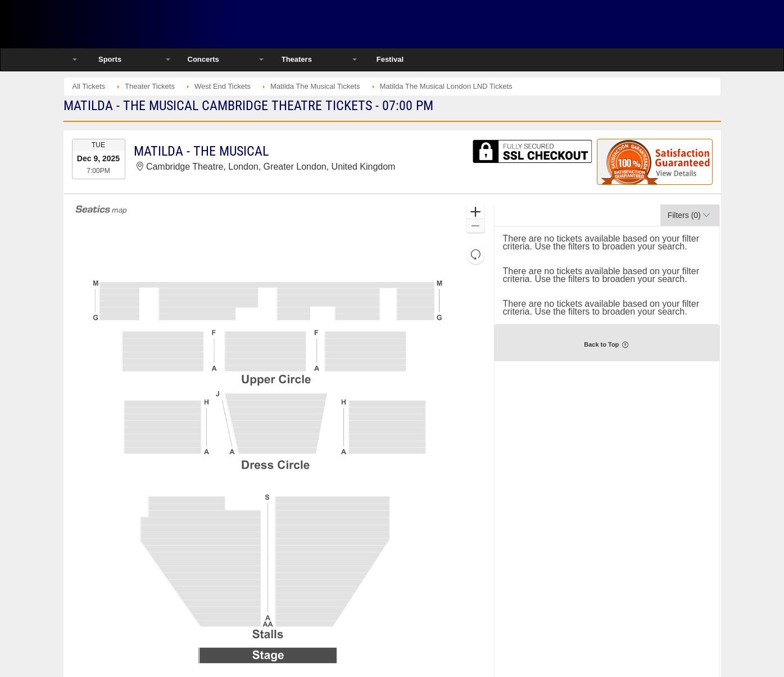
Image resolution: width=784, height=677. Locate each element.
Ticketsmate (184, 24)
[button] (475, 212)
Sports (110, 59)
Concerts (203, 59)
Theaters (297, 59)
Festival (390, 59)
